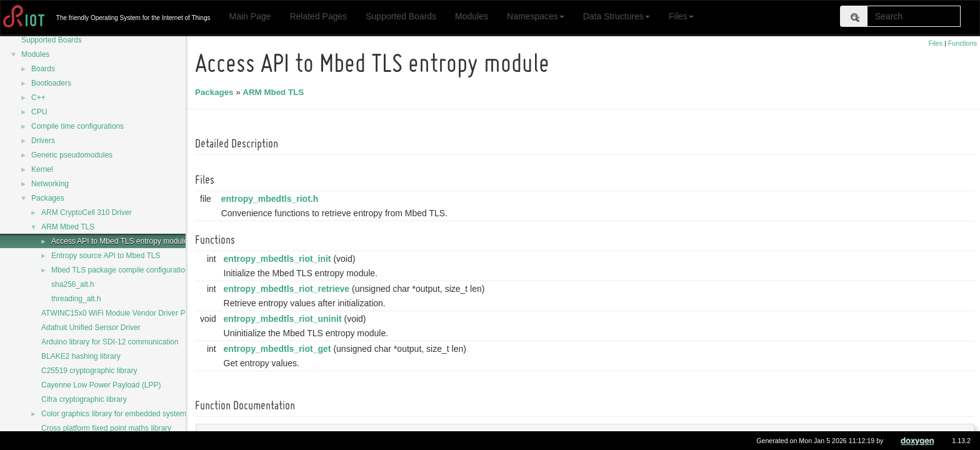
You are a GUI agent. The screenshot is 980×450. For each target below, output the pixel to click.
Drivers (43, 141)
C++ (38, 97)
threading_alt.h (76, 299)
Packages (48, 198)
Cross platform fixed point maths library (106, 428)
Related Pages (318, 16)
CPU (39, 112)
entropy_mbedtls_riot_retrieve (289, 289)
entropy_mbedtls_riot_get (279, 349)
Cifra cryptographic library (84, 399)
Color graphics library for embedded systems (116, 414)
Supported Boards (401, 16)
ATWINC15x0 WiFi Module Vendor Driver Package (125, 313)
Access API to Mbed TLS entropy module (120, 241)
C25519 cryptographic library (89, 371)
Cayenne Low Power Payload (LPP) (101, 385)
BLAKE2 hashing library (81, 356)
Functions (962, 43)
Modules (472, 16)
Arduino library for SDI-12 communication (110, 342)
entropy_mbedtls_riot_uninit (285, 319)
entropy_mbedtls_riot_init (279, 259)
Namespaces (536, 16)
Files (681, 16)
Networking (50, 184)
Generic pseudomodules (72, 155)
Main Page (250, 16)
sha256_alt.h (73, 284)
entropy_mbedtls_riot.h (272, 199)
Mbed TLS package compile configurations (122, 270)
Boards (43, 69)
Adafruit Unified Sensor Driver (91, 327)
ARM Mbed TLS (68, 227)
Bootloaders (51, 83)
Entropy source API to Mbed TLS (106, 256)
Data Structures (617, 16)
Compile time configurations (77, 126)
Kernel (42, 169)
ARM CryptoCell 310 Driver (87, 212)
